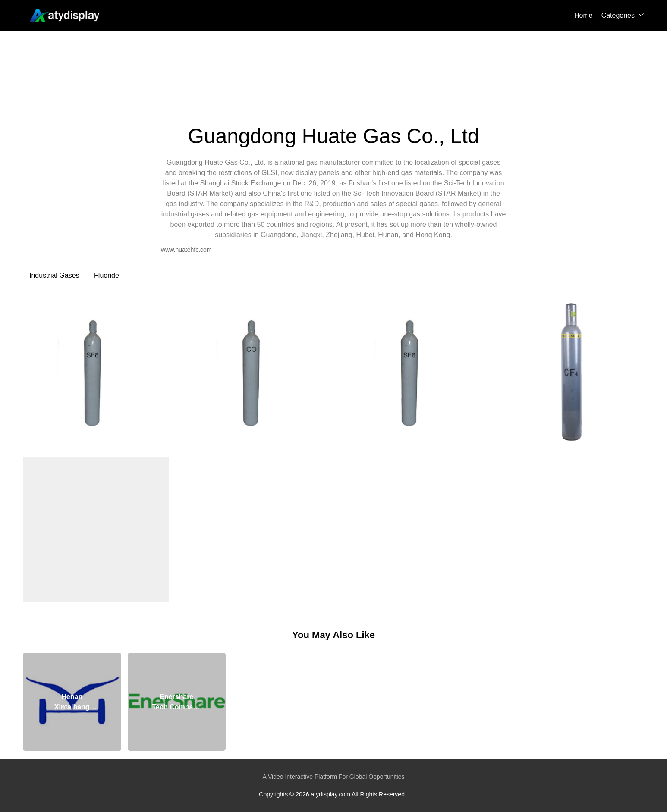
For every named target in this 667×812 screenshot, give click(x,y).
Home (584, 15)
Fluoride (107, 275)
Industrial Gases (54, 275)
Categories (618, 15)
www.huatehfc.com (186, 250)
